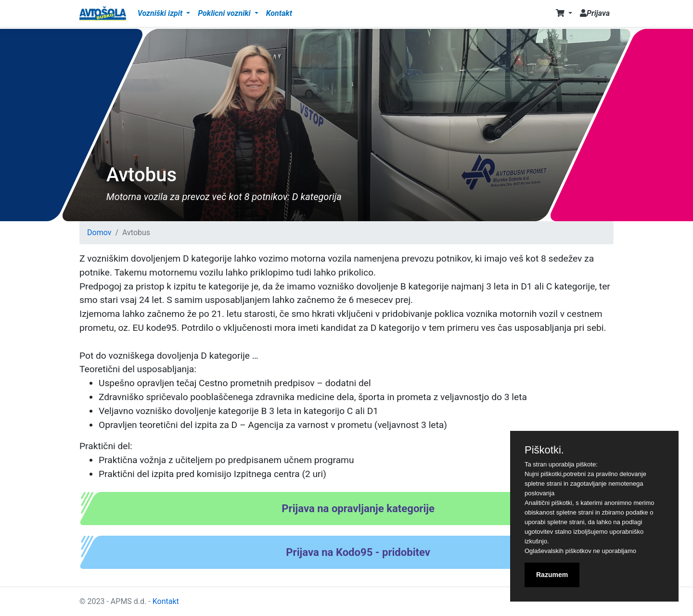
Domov (99, 233)
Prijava (595, 13)
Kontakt (279, 13)
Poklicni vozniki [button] (225, 13)
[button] (564, 13)
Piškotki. (544, 450)
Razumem (552, 575)
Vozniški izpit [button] (161, 13)
